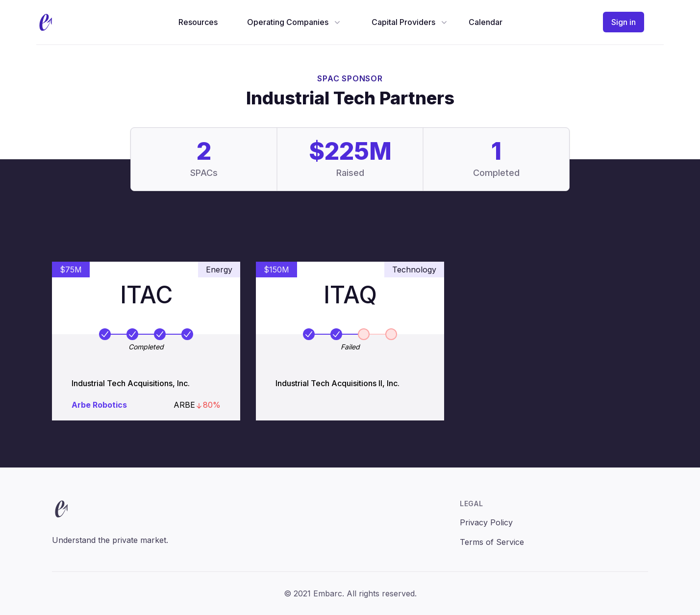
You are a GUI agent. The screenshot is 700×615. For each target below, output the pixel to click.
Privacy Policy (486, 522)
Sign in (624, 22)
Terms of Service (492, 542)
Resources (198, 22)
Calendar (486, 22)
